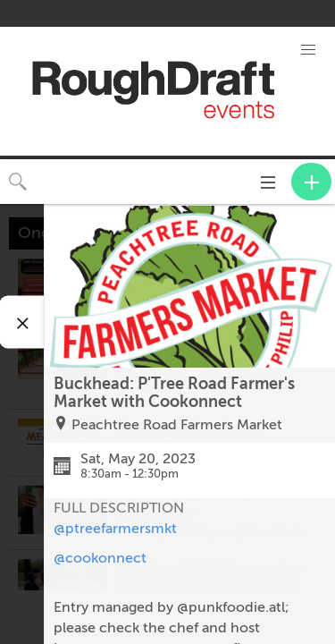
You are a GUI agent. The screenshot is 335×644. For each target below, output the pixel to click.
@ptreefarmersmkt (115, 529)
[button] (308, 50)
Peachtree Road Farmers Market (177, 425)
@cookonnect (100, 558)
